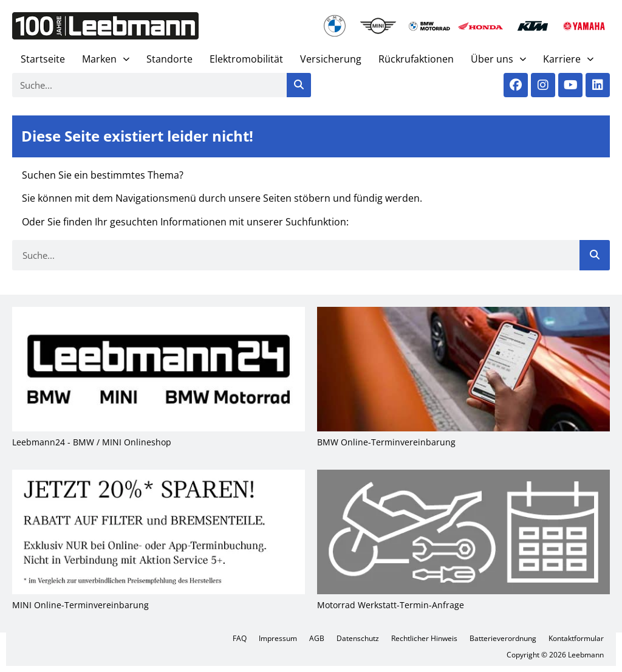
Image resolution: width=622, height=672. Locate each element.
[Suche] (299, 85)
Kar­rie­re (568, 59)
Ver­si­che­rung (331, 59)
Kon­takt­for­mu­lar (576, 638)
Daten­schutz (358, 638)
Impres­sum (278, 638)
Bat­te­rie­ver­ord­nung (503, 638)
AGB (317, 638)
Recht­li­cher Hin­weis (424, 638)
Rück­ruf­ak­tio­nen (416, 59)
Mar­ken (106, 59)
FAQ (240, 638)
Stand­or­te (169, 59)
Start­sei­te (43, 59)
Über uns (498, 59)
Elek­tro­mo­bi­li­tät (246, 59)
